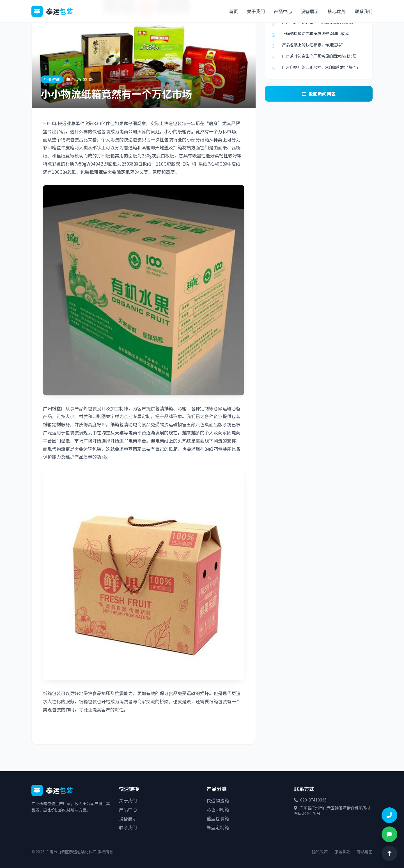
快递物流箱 (218, 800)
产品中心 (283, 11)
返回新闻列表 (319, 94)
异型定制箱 (218, 827)
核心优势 (337, 11)
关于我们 (256, 11)
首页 (233, 11)
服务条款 (342, 852)
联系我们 (364, 11)
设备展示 (310, 11)
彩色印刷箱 (218, 809)
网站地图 (365, 852)
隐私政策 (320, 852)
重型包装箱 (218, 818)
